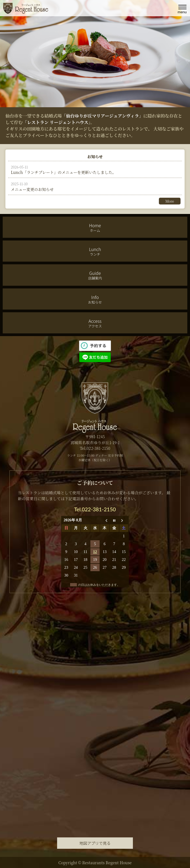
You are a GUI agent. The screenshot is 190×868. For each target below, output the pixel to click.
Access (95, 323)
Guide (95, 275)
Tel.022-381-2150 (95, 509)
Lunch (95, 251)
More (170, 201)
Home (95, 227)
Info (95, 299)
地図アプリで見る (95, 843)
